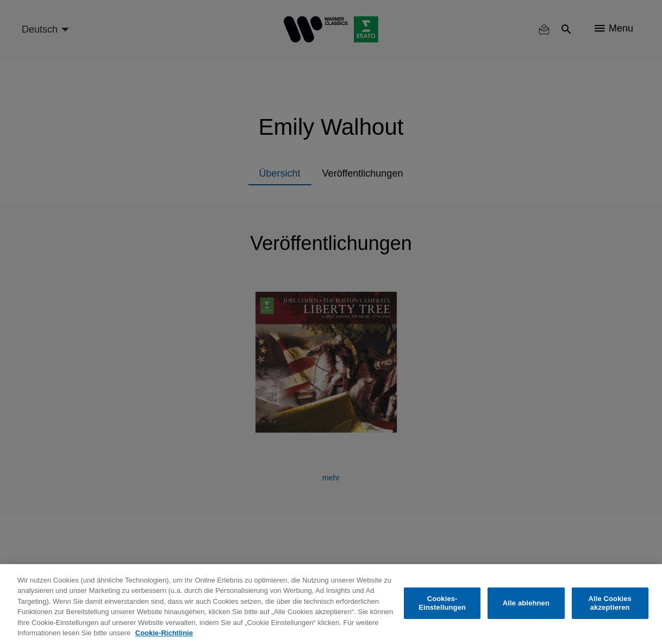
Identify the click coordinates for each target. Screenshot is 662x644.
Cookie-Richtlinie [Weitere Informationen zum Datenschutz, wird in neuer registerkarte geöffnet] (164, 633)
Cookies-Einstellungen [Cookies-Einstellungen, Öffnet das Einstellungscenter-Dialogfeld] (442, 603)
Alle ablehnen (526, 603)
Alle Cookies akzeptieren (610, 603)
